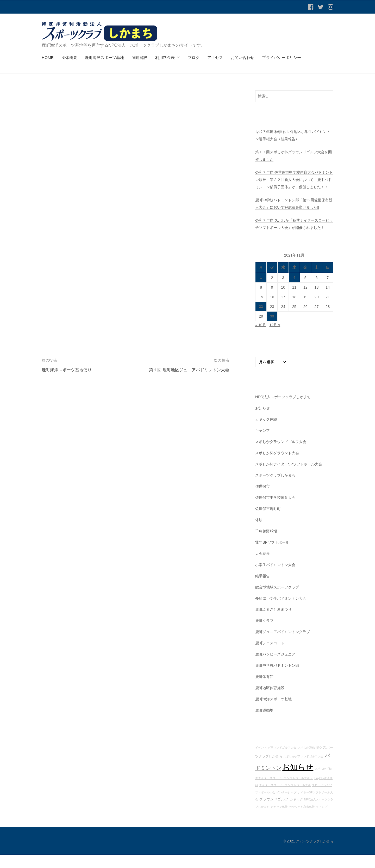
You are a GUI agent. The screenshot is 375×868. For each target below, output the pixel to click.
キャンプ (263, 444)
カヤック (296, 813)
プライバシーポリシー (282, 57)
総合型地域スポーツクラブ (279, 601)
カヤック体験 (267, 433)
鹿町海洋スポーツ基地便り (68, 370)
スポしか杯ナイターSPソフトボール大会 (291, 478)
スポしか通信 (306, 761)
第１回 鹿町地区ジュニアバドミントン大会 (186, 370)
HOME (48, 57)
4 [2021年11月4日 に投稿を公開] (294, 292)
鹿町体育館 (265, 690)
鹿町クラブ (265, 634)
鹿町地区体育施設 (271, 701)
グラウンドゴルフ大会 (282, 761)
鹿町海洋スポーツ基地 (104, 57)
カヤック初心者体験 (302, 820)
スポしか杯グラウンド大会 (279, 467)
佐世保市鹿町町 (269, 523)
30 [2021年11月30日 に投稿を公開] (272, 331)
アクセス (215, 57)
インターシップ (286, 806)
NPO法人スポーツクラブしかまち (285, 411)
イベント (261, 761)
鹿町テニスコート (271, 657)
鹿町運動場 (265, 724)
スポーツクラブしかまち (277, 489)
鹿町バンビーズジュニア (277, 668)
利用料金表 (165, 57)
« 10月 (261, 339)
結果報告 (263, 590)
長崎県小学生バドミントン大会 (283, 612)
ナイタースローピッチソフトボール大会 (285, 799)
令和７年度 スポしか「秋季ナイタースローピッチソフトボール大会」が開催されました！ (293, 234)
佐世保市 (263, 500)
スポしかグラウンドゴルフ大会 (283, 456)
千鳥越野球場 (267, 545)
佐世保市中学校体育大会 (277, 511)
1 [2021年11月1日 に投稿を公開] (261, 292)
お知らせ (263, 422)
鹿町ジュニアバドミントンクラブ (285, 645)
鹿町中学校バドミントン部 (279, 679)
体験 (259, 534)
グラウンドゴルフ (274, 813)
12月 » (276, 339)
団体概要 (69, 57)
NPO (319, 761)
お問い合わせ (242, 57)
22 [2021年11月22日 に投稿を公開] (261, 321)
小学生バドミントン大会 (277, 578)
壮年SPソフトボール (273, 556)
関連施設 (140, 57)
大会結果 (263, 567)
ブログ (194, 57)
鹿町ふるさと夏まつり (275, 623)
